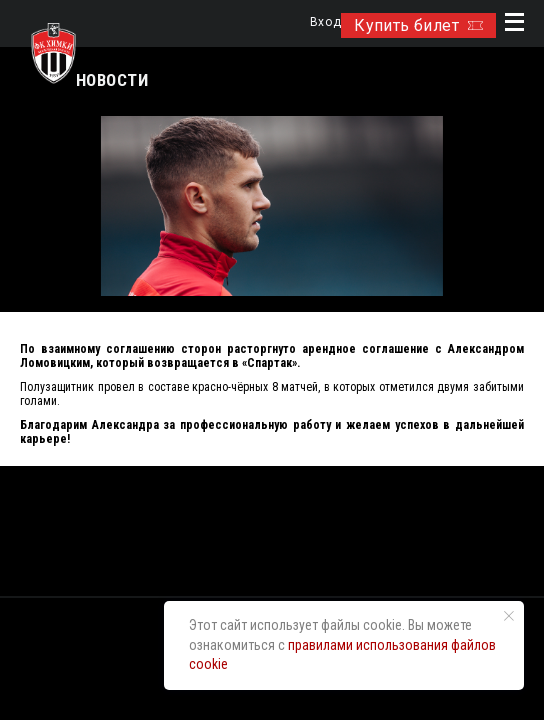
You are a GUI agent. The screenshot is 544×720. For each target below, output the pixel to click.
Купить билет (418, 25)
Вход (325, 22)
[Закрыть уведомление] (509, 616)
